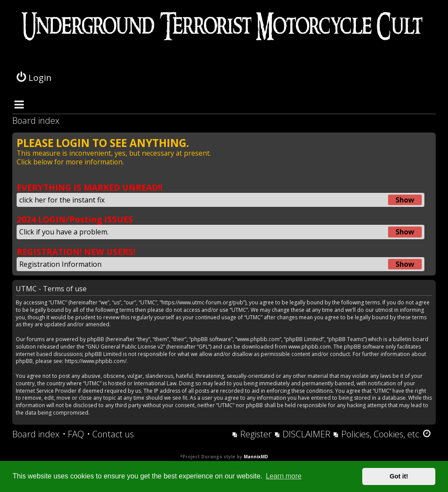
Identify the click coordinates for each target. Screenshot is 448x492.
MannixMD (256, 457)
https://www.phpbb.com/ (96, 361)
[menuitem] (73, 434)
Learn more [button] (283, 476)
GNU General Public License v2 (125, 347)
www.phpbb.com (310, 347)
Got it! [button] (399, 476)
